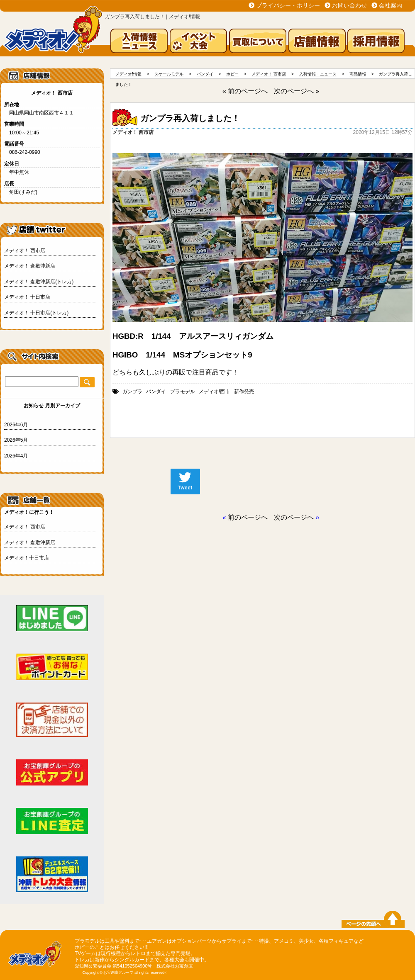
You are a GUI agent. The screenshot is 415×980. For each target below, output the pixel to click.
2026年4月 (16, 456)
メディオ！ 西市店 (25, 250)
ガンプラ (132, 392)
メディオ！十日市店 (27, 558)
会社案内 (391, 5)
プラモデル (183, 392)
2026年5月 (16, 440)
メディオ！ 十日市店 (27, 297)
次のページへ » (297, 91)
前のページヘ (248, 517)
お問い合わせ (349, 5)
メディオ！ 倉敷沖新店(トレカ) (39, 282)
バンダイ (156, 392)
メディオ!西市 (214, 392)
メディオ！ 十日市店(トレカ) (36, 313)
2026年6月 (16, 425)
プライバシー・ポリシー (288, 5)
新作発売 (244, 392)
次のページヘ (294, 517)
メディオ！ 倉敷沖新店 (30, 266)
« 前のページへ (245, 91)
